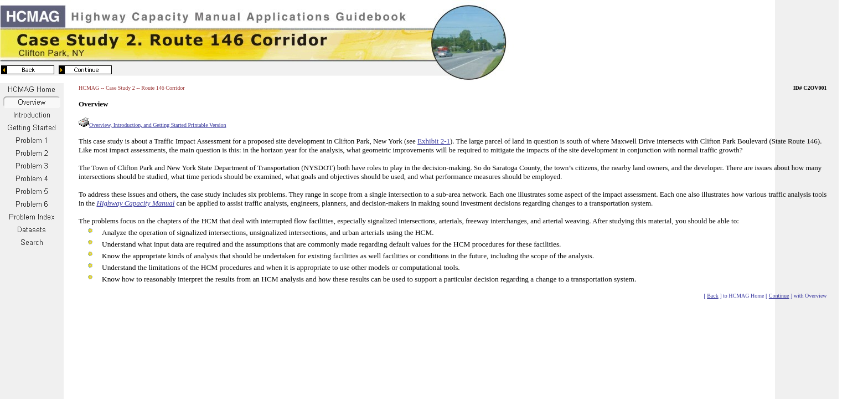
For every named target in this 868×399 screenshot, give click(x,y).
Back (713, 296)
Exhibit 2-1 (434, 141)
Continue (779, 296)
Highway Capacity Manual (136, 203)
